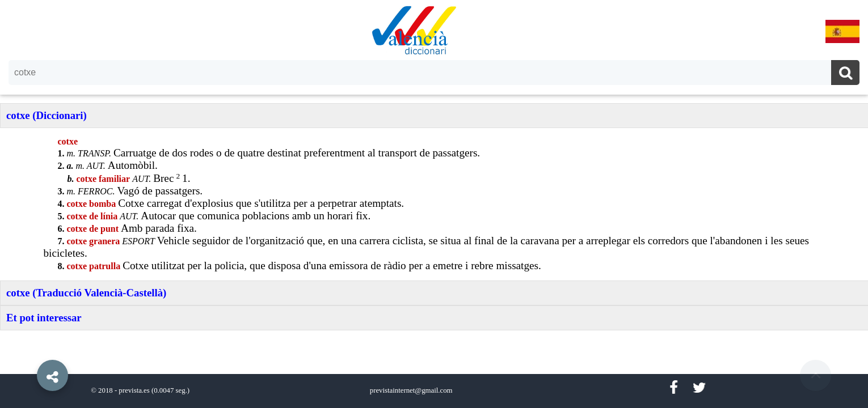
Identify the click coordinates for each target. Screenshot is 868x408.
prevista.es (134, 390)
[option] (434, 204)
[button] (28, 350)
